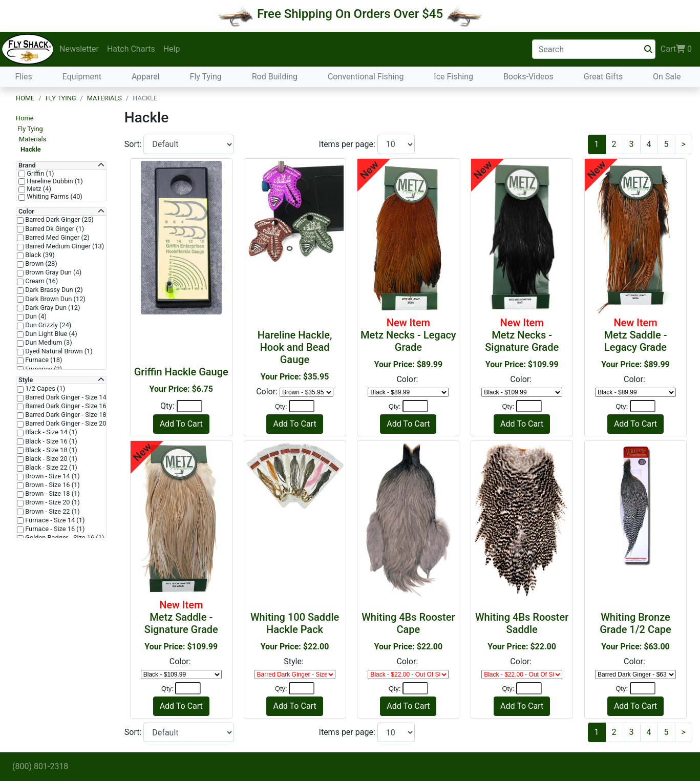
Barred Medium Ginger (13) (64, 246)
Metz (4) (38, 189)
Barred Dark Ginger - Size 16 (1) (70, 406)
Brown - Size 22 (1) (52, 512)
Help (172, 49)
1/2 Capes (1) (44, 389)
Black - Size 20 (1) (50, 459)
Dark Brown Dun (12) (55, 299)
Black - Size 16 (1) (50, 441)
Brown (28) (40, 264)
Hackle (31, 149)
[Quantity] (189, 406)
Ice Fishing (453, 77)
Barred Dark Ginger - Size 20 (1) (70, 424)
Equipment (82, 77)
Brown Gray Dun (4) (52, 272)
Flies (23, 77)
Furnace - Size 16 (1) (54, 529)
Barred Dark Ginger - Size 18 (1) (70, 415)
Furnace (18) (43, 360)
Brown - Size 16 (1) (52, 485)
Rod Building (275, 77)
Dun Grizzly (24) (47, 325)
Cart (676, 49)
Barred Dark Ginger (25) (59, 220)
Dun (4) (35, 316)
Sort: (134, 144)
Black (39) (39, 255)
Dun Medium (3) (48, 343)
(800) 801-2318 (40, 766)
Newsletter (79, 49)
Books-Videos (528, 77)
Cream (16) (41, 281)
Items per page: (348, 144)
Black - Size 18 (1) (50, 450)
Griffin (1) (40, 174)
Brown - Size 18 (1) (52, 494)
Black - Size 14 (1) (50, 432)
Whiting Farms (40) (54, 197)
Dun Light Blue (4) (50, 334)
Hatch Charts (131, 49)
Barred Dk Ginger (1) (54, 229)
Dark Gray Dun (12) (52, 308)
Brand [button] (27, 165)
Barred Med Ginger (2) (57, 238)
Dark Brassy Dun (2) (53, 290)
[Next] (684, 144)
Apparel (146, 77)
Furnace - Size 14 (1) (54, 520)
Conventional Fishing (366, 77)
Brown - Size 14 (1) (52, 476)
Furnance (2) (43, 369)
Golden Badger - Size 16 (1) (64, 538)
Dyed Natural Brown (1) (58, 351)
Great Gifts (603, 77)
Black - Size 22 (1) (50, 468)
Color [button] (26, 212)
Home (25, 98)
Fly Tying (206, 77)
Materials (104, 98)
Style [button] (26, 380)
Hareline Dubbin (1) (54, 181)
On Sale (667, 77)
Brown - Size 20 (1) (52, 502)
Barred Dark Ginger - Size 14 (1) (70, 397)
